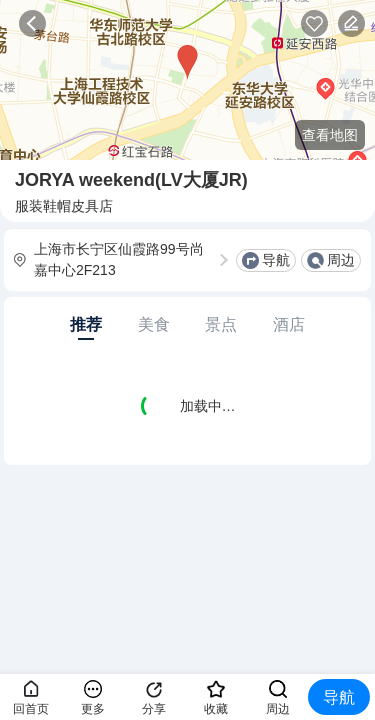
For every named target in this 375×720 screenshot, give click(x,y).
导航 (276, 260)
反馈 (351, 23)
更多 (93, 709)
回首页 (31, 709)
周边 (341, 260)
